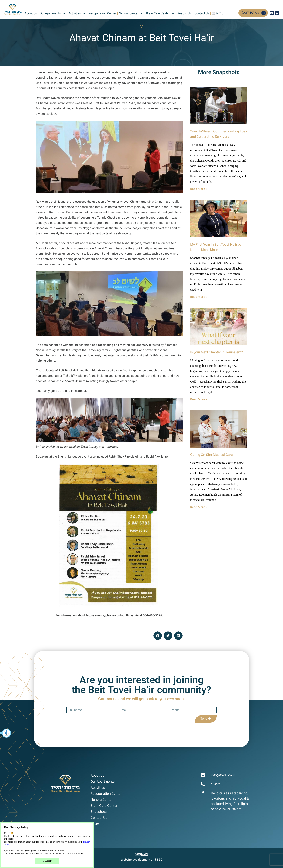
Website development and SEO (142, 860)
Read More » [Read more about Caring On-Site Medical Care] (199, 507)
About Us (31, 13)
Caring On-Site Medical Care (211, 455)
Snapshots (185, 13)
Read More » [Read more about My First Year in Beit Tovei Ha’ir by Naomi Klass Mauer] (199, 297)
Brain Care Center (160, 13)
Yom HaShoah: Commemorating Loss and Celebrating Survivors (219, 134)
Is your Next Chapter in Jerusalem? (217, 352)
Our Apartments (53, 13)
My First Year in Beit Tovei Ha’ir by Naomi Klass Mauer (216, 247)
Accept (47, 861)
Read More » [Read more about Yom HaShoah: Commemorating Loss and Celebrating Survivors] (199, 189)
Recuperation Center (102, 13)
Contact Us (202, 13)
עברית (95, 824)
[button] (6, 733)
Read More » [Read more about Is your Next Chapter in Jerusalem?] (199, 399)
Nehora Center (131, 13)
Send (206, 719)
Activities (77, 13)
